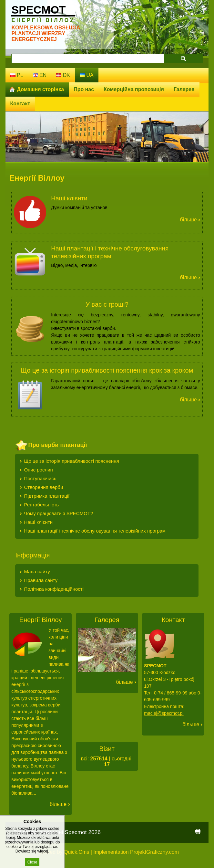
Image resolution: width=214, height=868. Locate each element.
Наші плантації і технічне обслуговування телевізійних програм (95, 531)
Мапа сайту (37, 572)
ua (87, 75)
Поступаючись (40, 478)
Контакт (20, 104)
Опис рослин (38, 470)
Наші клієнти (69, 198)
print (198, 831)
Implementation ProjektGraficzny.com (136, 852)
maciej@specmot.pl (164, 713)
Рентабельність (41, 505)
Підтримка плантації (47, 496)
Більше (189, 220)
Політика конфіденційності (54, 589)
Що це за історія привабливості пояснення (71, 461)
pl (17, 75)
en (40, 75)
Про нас (84, 89)
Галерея (184, 89)
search (183, 58)
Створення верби (43, 487)
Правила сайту (41, 580)
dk (63, 75)
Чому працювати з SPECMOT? (58, 513)
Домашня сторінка (41, 89)
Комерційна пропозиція (134, 89)
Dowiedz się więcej (32, 856)
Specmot (43, 13)
